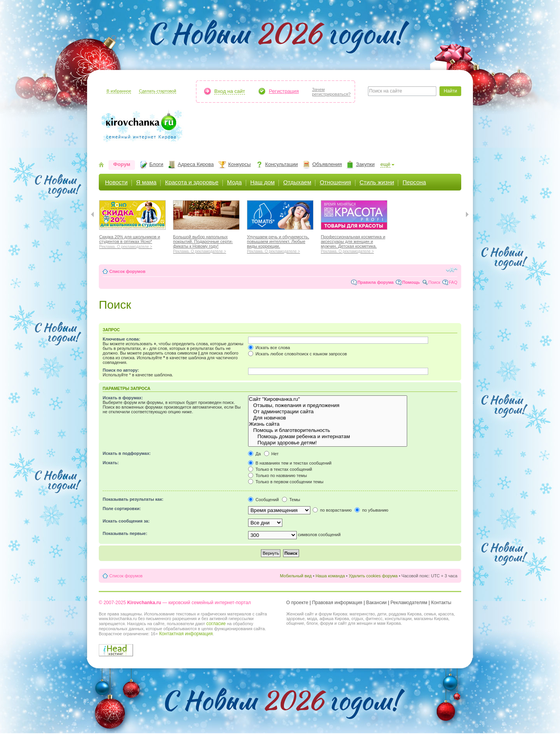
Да (255, 454)
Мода (234, 182)
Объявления (327, 164)
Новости (116, 182)
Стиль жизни (377, 182)
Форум (122, 164)
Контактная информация (186, 634)
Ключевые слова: (122, 339)
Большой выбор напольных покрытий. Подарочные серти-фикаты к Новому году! (206, 243)
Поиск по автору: (121, 370)
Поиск (434, 282)
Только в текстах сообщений (280, 469)
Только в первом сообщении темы (286, 482)
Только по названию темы (277, 475)
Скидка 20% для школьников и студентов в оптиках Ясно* (132, 241)
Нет (271, 454)
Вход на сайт (230, 91)
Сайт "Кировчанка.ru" (328, 399)
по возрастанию (332, 510)
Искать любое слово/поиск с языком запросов (297, 354)
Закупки (365, 164)
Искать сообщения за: (126, 521)
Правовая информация (337, 603)
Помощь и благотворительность (328, 430)
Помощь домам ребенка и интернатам (328, 437)
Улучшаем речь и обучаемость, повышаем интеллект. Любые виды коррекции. (280, 243)
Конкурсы (240, 164)
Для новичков (328, 418)
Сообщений (263, 500)
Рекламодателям (409, 603)
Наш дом (263, 182)
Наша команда (330, 576)
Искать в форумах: (123, 398)
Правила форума (375, 282)
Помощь (411, 282)
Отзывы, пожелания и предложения (328, 405)
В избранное (119, 91)
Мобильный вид (296, 576)
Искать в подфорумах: (127, 453)
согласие (216, 624)
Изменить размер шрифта (452, 270)
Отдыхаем (297, 182)
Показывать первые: (125, 533)
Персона (414, 182)
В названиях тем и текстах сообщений (290, 463)
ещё (385, 164)
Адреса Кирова (196, 164)
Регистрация (284, 91)
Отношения (335, 182)
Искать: (111, 463)
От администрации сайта (328, 412)
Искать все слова (269, 348)
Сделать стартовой (157, 91)
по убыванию (371, 510)
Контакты (441, 603)
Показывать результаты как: (133, 499)
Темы (291, 500)
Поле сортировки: (122, 509)
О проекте (297, 603)
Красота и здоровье (192, 182)
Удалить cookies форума (373, 576)
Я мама (146, 182)
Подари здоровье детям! (328, 443)
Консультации (282, 164)
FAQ (453, 282)
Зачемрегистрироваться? (331, 92)
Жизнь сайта (328, 424)
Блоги (156, 164)
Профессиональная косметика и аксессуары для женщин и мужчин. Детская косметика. (354, 243)
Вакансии (376, 603)
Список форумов (127, 271)
